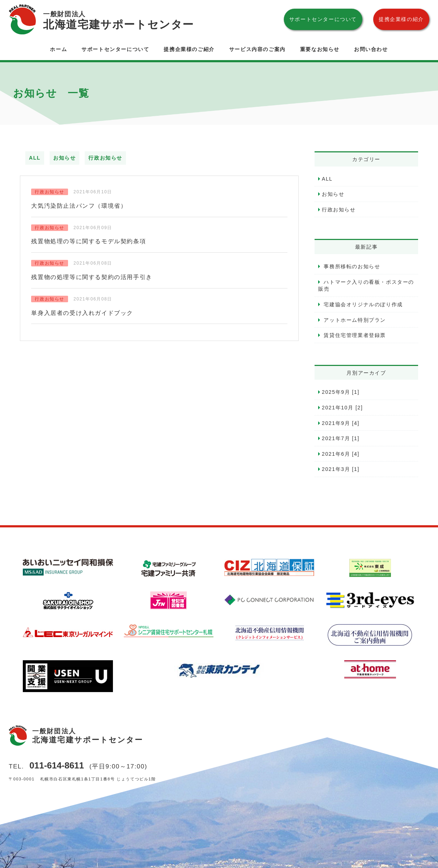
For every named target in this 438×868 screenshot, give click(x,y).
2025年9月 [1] (341, 392)
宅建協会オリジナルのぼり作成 (362, 304)
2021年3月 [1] (341, 469)
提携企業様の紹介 (401, 19)
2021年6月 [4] (341, 454)
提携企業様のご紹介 (189, 49)
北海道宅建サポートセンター (119, 20)
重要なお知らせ (320, 49)
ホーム (58, 49)
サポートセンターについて (323, 19)
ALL (35, 158)
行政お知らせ (105, 158)
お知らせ (64, 158)
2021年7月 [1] (341, 438)
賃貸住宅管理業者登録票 (354, 335)
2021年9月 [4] (341, 423)
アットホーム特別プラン (354, 320)
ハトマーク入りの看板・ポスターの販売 (366, 286)
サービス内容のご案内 (257, 49)
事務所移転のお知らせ (351, 266)
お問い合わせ (371, 49)
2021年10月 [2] (342, 408)
